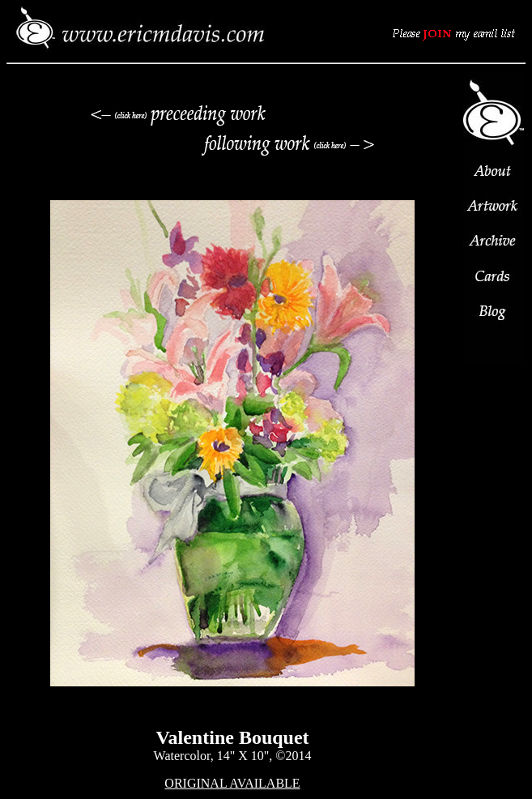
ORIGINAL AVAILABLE (232, 783)
